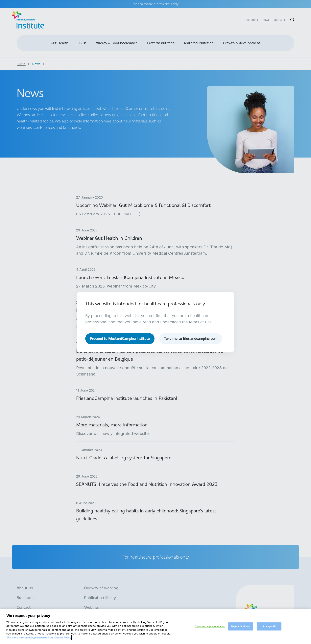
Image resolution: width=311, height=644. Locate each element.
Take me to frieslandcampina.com (191, 339)
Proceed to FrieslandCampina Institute (120, 339)
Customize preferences (210, 629)
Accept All (269, 629)
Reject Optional (241, 629)
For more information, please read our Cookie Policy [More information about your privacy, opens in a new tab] (39, 640)
